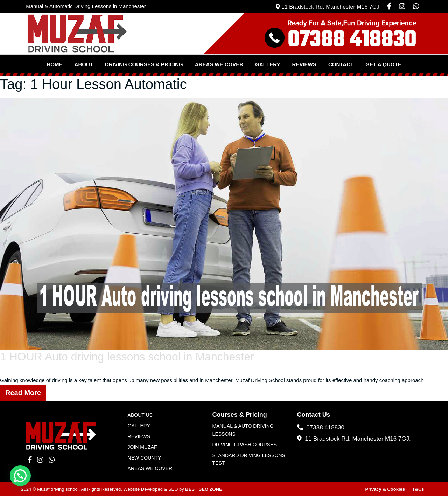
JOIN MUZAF (142, 447)
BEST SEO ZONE (204, 489)
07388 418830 (321, 428)
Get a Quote (383, 64)
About (84, 64)
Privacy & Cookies (385, 489)
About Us (140, 415)
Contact (341, 64)
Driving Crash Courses (245, 445)
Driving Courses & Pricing (144, 64)
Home (54, 64)
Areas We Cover (219, 64)
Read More (23, 393)
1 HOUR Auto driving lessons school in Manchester (127, 357)
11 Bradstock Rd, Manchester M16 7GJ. (354, 439)
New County (145, 458)
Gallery (268, 64)
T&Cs (418, 489)
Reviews (304, 64)
